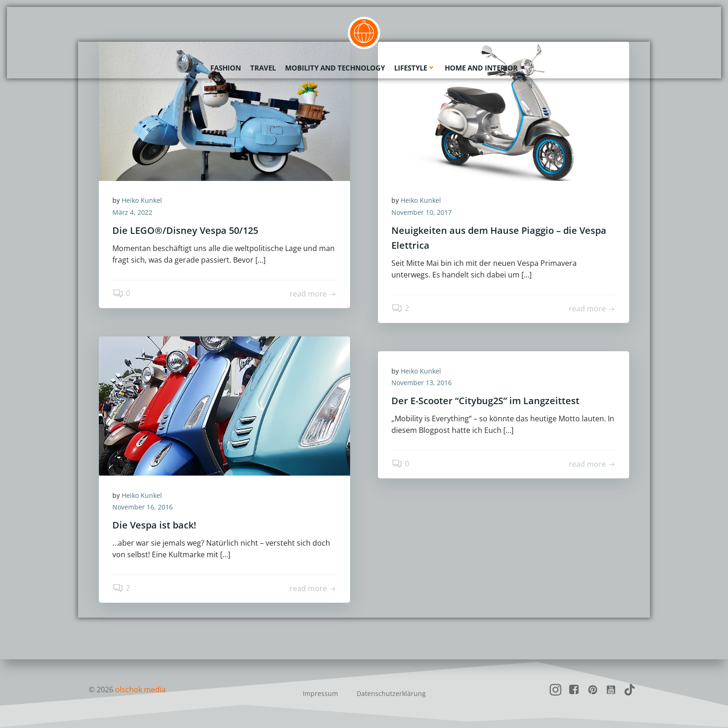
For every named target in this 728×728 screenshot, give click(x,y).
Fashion (226, 67)
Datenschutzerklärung (391, 693)
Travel (263, 67)
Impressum (320, 693)
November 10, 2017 (422, 213)
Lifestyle (415, 67)
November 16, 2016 (143, 507)
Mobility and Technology (335, 67)
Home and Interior (481, 67)
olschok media (140, 689)
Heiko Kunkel (142, 201)
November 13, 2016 (422, 383)
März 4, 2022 (133, 213)
